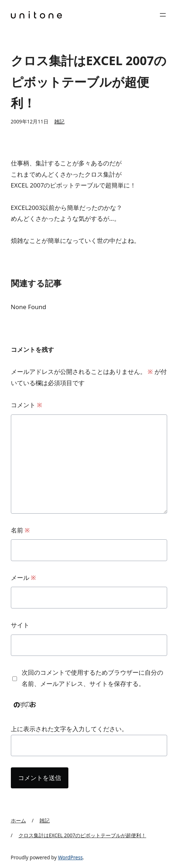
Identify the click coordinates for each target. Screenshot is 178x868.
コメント (27, 405)
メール (24, 578)
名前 (20, 530)
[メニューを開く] (163, 15)
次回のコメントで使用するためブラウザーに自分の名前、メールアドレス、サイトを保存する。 (92, 678)
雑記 (59, 121)
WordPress (70, 857)
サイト (20, 625)
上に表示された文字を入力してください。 (69, 729)
